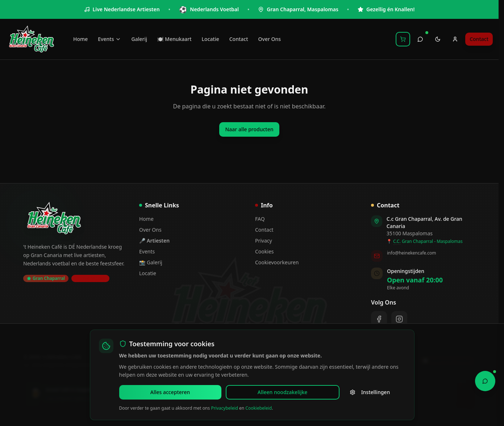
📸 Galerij (151, 262)
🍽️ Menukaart (174, 39)
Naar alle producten (249, 129)
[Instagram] (399, 319)
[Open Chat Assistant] (485, 380)
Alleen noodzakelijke (206, 392)
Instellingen (268, 392)
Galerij (139, 39)
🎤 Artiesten (154, 241)
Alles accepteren (145, 392)
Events (109, 39)
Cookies (264, 251)
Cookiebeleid (259, 408)
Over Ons (270, 39)
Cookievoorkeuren (277, 262)
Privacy (264, 241)
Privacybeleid (224, 408)
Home (80, 39)
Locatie (211, 39)
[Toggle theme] (438, 39)
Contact (239, 39)
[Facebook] (379, 319)
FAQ (260, 219)
